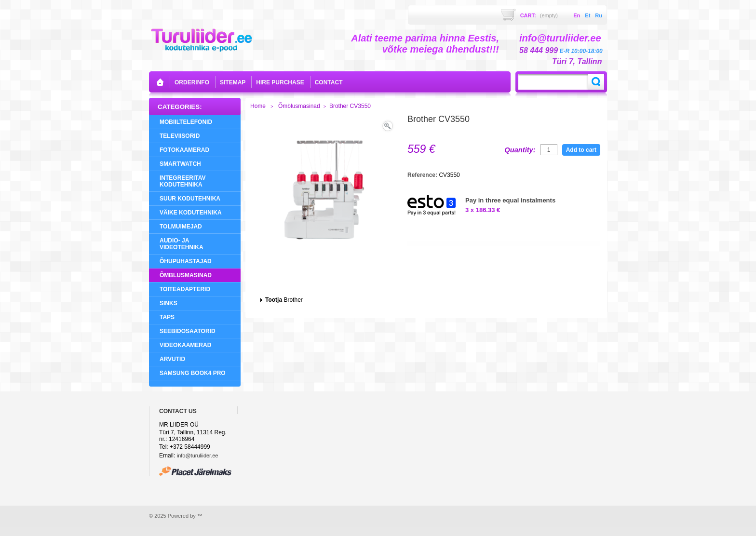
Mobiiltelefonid (186, 122)
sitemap (233, 82)
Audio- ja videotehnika (182, 244)
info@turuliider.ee (198, 456)
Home (258, 106)
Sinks (169, 303)
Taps (167, 317)
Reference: (423, 175)
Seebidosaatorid (188, 331)
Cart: (539, 15)
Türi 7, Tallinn (577, 61)
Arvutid (172, 359)
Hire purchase (280, 82)
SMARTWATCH (180, 164)
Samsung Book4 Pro (193, 373)
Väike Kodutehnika (191, 213)
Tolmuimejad (181, 227)
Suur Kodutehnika (190, 199)
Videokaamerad (185, 345)
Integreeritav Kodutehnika (183, 181)
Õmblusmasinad (186, 275)
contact (329, 82)
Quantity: (520, 150)
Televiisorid (180, 136)
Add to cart (581, 150)
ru (599, 15)
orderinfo (192, 82)
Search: (596, 82)
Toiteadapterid (185, 289)
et (587, 15)
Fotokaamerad (184, 150)
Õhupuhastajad (186, 261)
